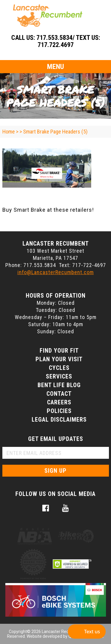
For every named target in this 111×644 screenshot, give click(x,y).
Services (59, 376)
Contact (59, 394)
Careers (59, 402)
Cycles (59, 368)
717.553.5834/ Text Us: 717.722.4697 (68, 41)
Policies (59, 411)
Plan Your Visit (59, 359)
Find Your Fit (59, 351)
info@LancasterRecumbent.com (56, 272)
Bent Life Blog (59, 385)
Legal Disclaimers (59, 420)
